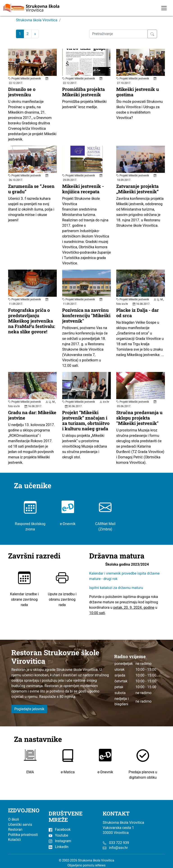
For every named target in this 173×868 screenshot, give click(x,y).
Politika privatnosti (23, 835)
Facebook (60, 830)
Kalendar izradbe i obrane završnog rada (24, 592)
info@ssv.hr (118, 848)
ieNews (100, 865)
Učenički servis (20, 825)
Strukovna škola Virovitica (37, 20)
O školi (14, 819)
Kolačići (14, 840)
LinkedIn (59, 847)
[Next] (35, 34)
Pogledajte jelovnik (29, 709)
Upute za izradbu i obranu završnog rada (62, 592)
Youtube (58, 835)
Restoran (15, 830)
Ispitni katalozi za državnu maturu (116, 588)
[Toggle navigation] (164, 8)
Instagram (60, 841)
